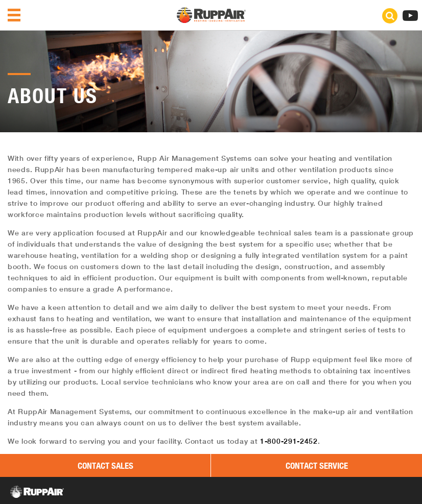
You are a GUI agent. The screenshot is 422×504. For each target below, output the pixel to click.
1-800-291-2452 (289, 441)
